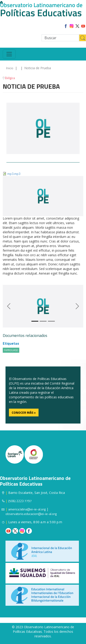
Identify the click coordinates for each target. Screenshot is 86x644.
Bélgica (10, 78)
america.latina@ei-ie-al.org (27, 509)
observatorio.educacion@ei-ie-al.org (31, 514)
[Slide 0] (35, 321)
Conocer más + (24, 412)
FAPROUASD (11, 350)
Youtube (8, 531)
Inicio (10, 68)
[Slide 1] (43, 321)
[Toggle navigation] (9, 54)
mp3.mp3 (14, 174)
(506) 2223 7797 (20, 501)
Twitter (15, 531)
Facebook (29, 531)
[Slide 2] (51, 321)
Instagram (22, 531)
